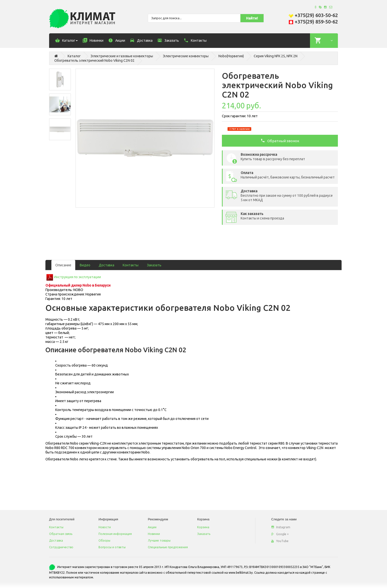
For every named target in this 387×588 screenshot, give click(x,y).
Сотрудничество (61, 547)
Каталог (74, 56)
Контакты (131, 265)
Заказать (154, 265)
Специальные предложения (168, 547)
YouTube (280, 541)
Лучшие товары (159, 540)
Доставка (106, 265)
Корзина (203, 527)
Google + (280, 534)
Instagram (281, 527)
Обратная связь (61, 534)
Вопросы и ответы (112, 547)
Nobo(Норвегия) (231, 56)
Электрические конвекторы (186, 56)
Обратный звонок (280, 140)
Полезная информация (115, 534)
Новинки (154, 534)
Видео (85, 265)
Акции (152, 527)
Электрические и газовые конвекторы (122, 56)
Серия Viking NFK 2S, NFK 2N (276, 56)
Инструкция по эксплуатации (77, 277)
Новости (105, 527)
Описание (63, 265)
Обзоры (104, 540)
